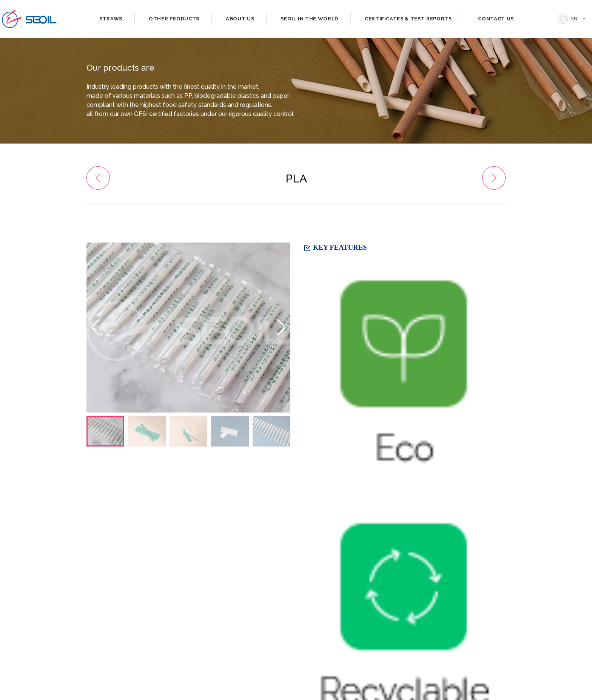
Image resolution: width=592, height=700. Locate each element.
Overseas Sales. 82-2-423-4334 (135, 613)
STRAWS (111, 19)
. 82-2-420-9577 (225, 613)
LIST (493, 464)
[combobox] (581, 19)
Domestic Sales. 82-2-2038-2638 (138, 604)
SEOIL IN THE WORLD (309, 19)
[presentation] (321, 596)
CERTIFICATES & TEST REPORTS (408, 19)
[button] (281, 328)
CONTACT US (496, 19)
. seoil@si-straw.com (117, 626)
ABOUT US (240, 19)
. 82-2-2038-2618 (227, 604)
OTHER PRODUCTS (174, 19)
